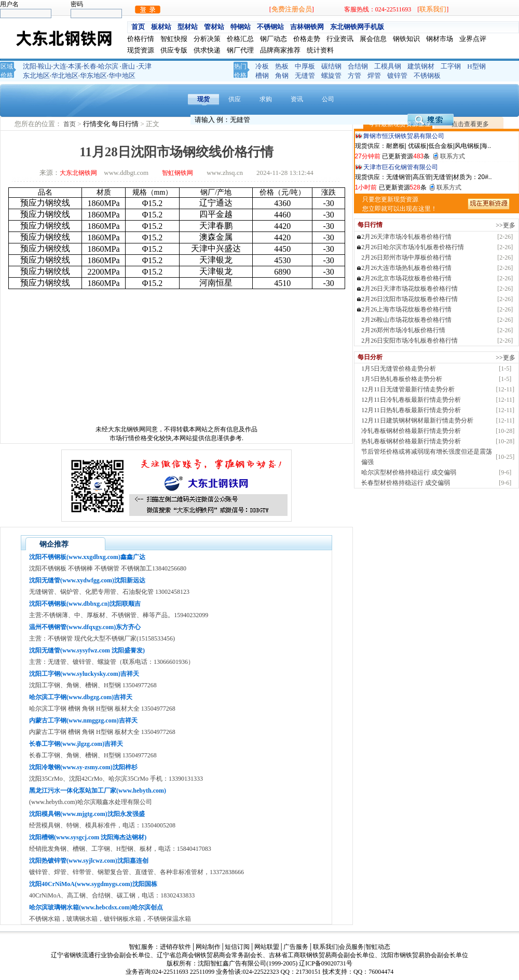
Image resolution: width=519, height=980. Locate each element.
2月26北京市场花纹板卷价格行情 (406, 278)
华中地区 (122, 76)
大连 (60, 66)
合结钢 (358, 66)
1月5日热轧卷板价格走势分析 (402, 379)
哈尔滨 (108, 66)
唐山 (128, 66)
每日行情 (126, 124)
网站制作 (208, 947)
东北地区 (36, 76)
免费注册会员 (292, 9)
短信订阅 (237, 947)
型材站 (188, 27)
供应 (235, 99)
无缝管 (305, 76)
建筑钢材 (421, 66)
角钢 (282, 76)
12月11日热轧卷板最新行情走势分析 (411, 410)
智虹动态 (378, 947)
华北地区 (65, 76)
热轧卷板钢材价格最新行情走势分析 (411, 441)
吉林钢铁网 (307, 27)
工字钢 (451, 66)
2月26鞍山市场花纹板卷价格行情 (406, 320)
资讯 (297, 99)
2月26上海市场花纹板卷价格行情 (406, 309)
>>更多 (506, 225)
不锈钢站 (270, 27)
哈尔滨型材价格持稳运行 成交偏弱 (409, 472)
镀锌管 (397, 76)
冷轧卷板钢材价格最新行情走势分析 (411, 431)
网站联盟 (267, 947)
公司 (328, 99)
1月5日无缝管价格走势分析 (399, 369)
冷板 (262, 66)
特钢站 (241, 27)
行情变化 (97, 124)
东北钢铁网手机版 (357, 27)
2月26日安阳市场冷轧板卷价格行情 (409, 341)
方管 (354, 76)
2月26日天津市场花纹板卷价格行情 (409, 289)
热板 (282, 66)
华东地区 (93, 76)
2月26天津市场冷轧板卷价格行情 (406, 237)
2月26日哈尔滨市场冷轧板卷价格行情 (413, 247)
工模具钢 (388, 66)
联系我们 (433, 9)
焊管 (374, 76)
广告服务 (296, 947)
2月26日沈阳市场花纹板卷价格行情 (409, 299)
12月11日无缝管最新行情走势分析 (408, 389)
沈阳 (30, 66)
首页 (138, 27)
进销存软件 (175, 947)
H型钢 (476, 66)
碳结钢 (331, 66)
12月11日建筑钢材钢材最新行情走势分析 (417, 420)
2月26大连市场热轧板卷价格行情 (406, 268)
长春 (90, 66)
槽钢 (262, 76)
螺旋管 (331, 76)
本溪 (75, 66)
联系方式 (453, 156)
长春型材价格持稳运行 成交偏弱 (406, 483)
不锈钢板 (427, 76)
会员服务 (351, 947)
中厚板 (305, 66)
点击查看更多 (470, 124)
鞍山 (45, 66)
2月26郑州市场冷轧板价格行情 (403, 330)
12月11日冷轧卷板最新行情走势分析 (411, 400)
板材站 (161, 27)
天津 (145, 66)
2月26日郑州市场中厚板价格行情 (406, 257)
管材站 (214, 27)
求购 (266, 99)
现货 (203, 99)
